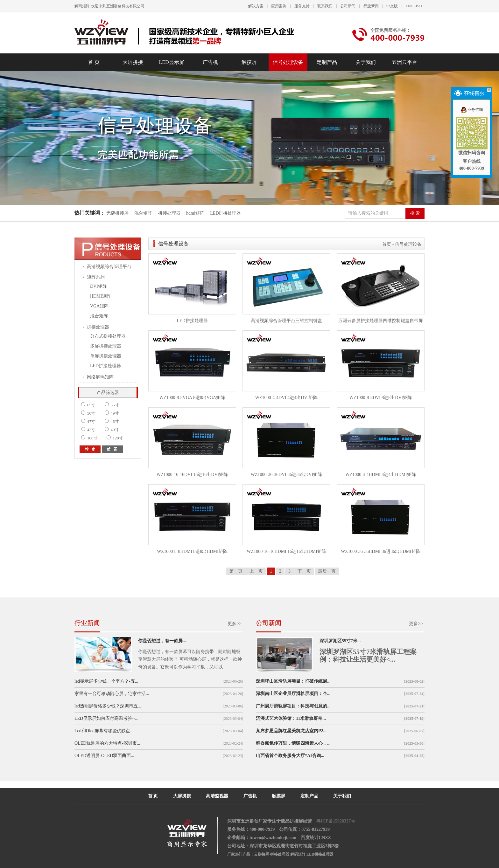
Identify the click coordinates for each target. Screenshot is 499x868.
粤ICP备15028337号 (336, 821)
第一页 (236, 571)
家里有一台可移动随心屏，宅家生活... (112, 694)
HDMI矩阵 (100, 296)
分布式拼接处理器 (108, 336)
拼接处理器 (169, 213)
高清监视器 (217, 796)
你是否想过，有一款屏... (162, 641)
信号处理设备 (288, 62)
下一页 (304, 571)
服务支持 (302, 6)
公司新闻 (348, 6)
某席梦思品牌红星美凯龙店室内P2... (291, 731)
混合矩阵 (143, 213)
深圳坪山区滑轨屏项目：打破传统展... (293, 681)
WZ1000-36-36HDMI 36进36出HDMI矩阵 (380, 551)
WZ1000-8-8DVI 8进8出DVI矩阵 (381, 398)
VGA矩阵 (99, 306)
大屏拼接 (133, 62)
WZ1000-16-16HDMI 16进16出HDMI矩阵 (286, 551)
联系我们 (325, 6)
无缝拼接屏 (118, 213)
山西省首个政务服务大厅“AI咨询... (290, 756)
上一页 (256, 571)
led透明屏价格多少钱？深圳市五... (108, 706)
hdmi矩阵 (195, 213)
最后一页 (327, 571)
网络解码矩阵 (100, 377)
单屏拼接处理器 (106, 356)
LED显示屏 (171, 62)
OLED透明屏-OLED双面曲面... (104, 756)
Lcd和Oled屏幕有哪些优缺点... (104, 731)
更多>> (235, 624)
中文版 (392, 6)
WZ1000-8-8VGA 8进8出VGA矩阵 (192, 398)
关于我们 (366, 62)
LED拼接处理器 (225, 213)
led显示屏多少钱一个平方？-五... (106, 681)
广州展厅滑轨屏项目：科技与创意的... (293, 706)
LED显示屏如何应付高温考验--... (106, 718)
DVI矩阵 (98, 286)
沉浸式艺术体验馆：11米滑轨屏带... (291, 718)
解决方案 (256, 6)
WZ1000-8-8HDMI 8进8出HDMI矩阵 (192, 551)
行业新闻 (371, 6)
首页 (387, 244)
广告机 (210, 62)
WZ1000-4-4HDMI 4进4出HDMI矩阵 (380, 475)
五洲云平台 (404, 62)
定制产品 (327, 62)
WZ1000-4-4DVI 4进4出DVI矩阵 (286, 398)
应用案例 (279, 6)
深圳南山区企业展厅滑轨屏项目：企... (293, 694)
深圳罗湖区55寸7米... (340, 641)
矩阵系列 (96, 277)
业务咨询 (471, 110)
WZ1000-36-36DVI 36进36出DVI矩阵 (286, 475)
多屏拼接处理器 (106, 346)
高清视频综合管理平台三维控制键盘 (286, 321)
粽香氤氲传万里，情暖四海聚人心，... (293, 743)
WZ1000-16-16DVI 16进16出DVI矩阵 (192, 475)
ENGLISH (414, 6)
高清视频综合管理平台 (109, 267)
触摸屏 (249, 62)
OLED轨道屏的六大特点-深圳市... (107, 743)
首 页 (94, 62)
